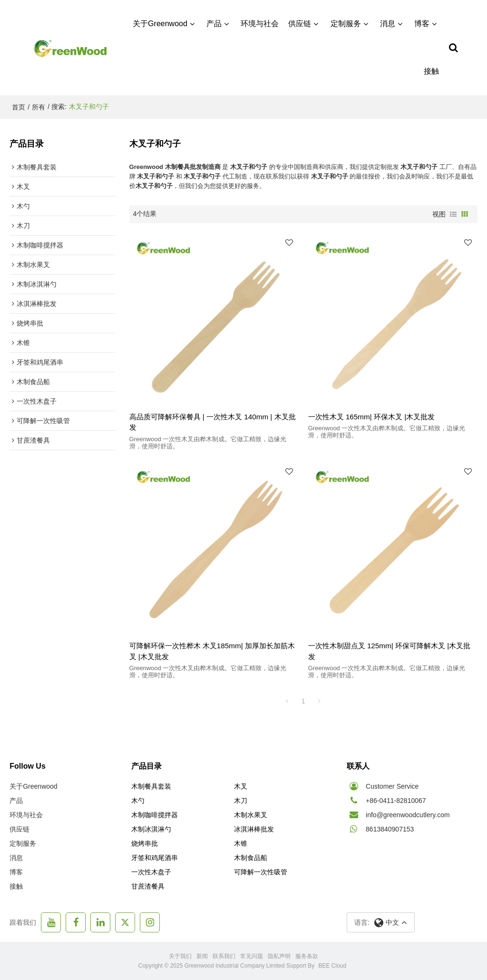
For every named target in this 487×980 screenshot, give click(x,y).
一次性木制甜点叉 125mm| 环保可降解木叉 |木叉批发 (390, 651)
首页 (19, 107)
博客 (422, 24)
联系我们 (224, 956)
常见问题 (252, 956)
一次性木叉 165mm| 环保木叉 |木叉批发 (372, 417)
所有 (39, 107)
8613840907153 (390, 829)
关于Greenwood (160, 24)
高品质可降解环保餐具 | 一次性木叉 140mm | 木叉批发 (213, 422)
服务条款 (307, 956)
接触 (431, 71)
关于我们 (180, 956)
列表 (453, 214)
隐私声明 (279, 956)
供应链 (300, 24)
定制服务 (346, 24)
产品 (214, 24)
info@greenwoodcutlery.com (408, 815)
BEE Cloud (333, 966)
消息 (388, 24)
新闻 (202, 956)
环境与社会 (260, 24)
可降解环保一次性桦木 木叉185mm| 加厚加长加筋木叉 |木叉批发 (212, 651)
